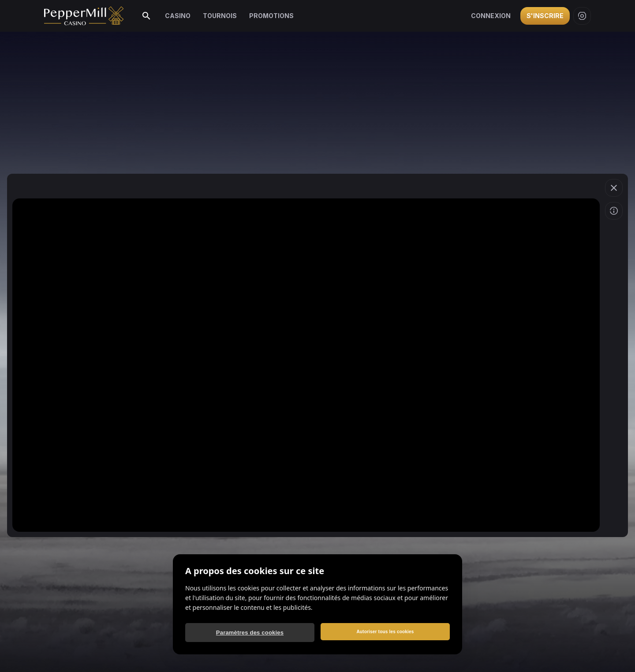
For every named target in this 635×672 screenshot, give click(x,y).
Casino (178, 16)
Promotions (271, 16)
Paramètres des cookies (250, 633)
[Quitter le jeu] (614, 188)
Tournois (220, 16)
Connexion (491, 16)
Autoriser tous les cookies (385, 632)
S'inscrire (545, 16)
